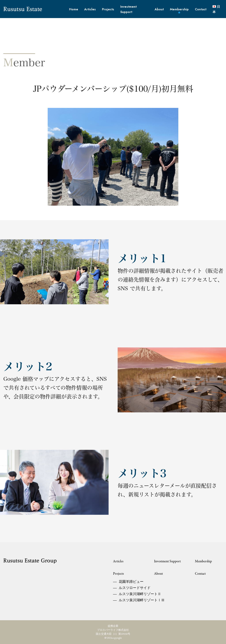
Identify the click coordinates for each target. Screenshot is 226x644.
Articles (90, 9)
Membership (179, 9)
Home (74, 9)
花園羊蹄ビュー (130, 582)
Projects (108, 9)
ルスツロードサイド (130, 588)
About (159, 9)
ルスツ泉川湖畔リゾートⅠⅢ (130, 600)
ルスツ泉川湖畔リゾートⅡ (130, 594)
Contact (201, 9)
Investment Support (167, 561)
